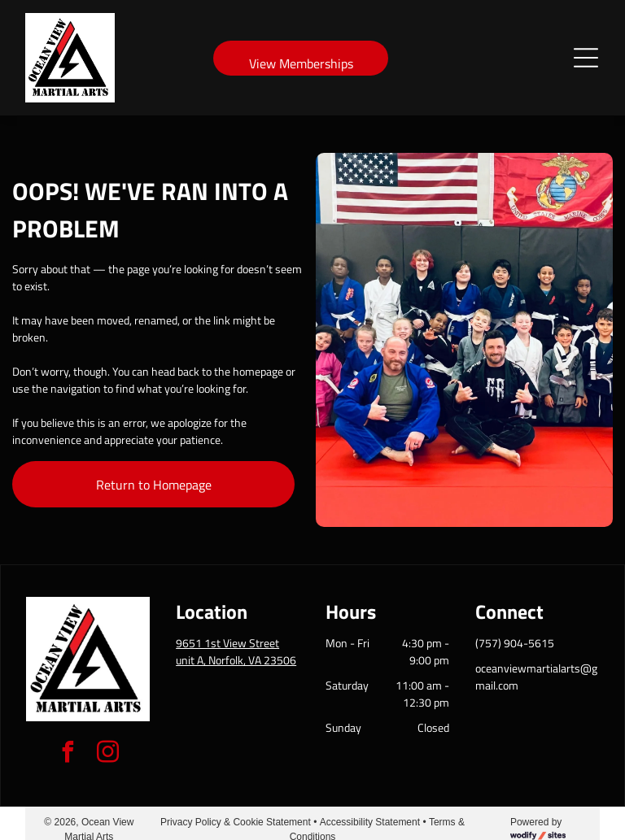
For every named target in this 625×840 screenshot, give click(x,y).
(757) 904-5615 (515, 643)
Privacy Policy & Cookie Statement (236, 822)
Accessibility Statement (370, 822)
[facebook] (68, 754)
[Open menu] (586, 58)
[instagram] (108, 754)
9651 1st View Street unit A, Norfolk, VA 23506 (236, 651)
